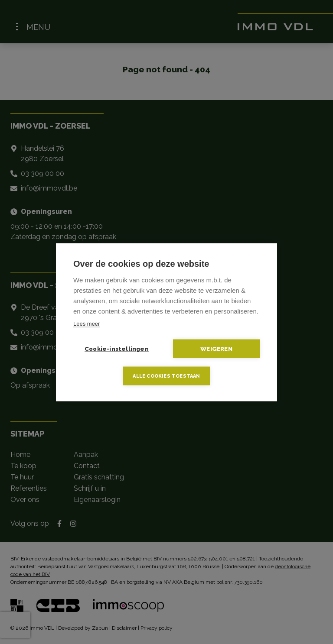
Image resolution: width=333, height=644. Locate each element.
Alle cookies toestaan (166, 376)
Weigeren (216, 348)
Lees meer (87, 323)
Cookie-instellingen (117, 348)
